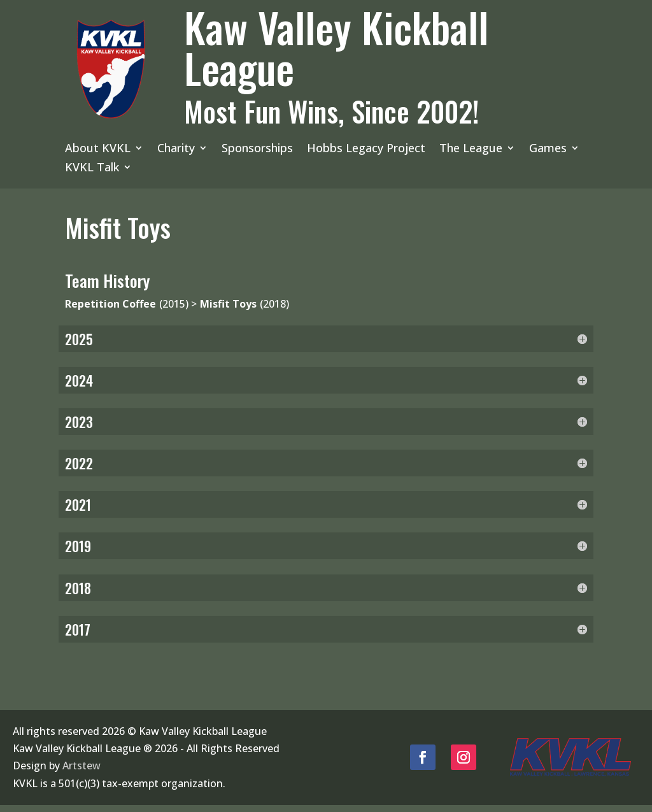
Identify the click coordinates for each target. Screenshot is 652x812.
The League (471, 149)
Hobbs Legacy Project (366, 149)
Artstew (81, 773)
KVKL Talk (92, 168)
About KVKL (98, 149)
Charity (176, 149)
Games (548, 149)
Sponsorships (257, 149)
